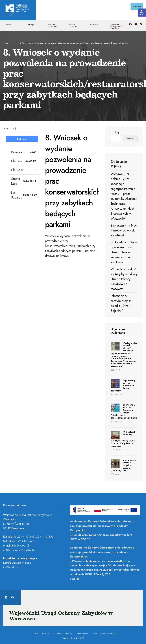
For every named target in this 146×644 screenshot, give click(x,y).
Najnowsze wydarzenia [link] (118, 331)
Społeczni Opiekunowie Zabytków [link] (116, 26)
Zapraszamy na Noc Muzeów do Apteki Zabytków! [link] (124, 230)
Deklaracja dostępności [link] (39, 633)
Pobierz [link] (22, 138)
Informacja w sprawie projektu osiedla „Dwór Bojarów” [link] (123, 465)
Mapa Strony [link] (82, 633)
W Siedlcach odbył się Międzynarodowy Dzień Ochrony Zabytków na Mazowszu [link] (124, 279)
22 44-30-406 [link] (45, 536)
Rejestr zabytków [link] (73, 25)
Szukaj (115, 132)
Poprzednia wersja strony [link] (104, 633)
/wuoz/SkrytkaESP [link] (24, 549)
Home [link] (6, 43)
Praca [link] (9, 24)
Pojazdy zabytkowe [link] (52, 25)
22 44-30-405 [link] (26, 536)
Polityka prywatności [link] (63, 633)
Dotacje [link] (30, 24)
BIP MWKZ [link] (94, 24)
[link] (142, 13)
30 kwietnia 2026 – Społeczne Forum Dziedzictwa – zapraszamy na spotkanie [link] (124, 252)
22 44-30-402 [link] (26, 541)
